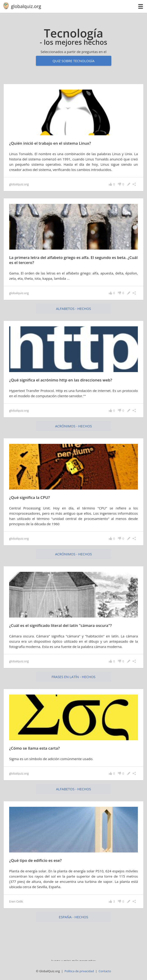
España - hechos (73, 917)
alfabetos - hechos (73, 309)
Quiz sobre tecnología (73, 61)
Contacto (105, 971)
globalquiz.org (26, 6)
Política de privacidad (79, 971)
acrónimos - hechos (73, 426)
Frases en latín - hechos (73, 677)
